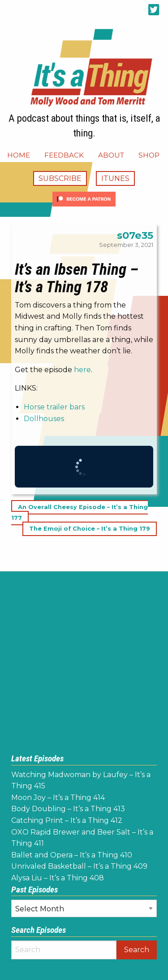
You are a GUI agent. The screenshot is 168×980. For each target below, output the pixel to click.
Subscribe (60, 178)
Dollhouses (44, 419)
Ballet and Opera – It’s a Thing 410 (72, 855)
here (82, 370)
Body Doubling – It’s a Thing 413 (68, 809)
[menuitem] (19, 155)
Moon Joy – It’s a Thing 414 (58, 798)
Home (19, 155)
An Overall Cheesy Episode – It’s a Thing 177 (80, 512)
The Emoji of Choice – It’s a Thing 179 (90, 529)
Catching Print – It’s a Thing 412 (67, 820)
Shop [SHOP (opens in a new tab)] (149, 155)
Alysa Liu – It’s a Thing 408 (58, 878)
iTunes (115, 178)
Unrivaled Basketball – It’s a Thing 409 (79, 866)
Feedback (64, 155)
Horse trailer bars (54, 407)
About (111, 155)
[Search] (64, 950)
